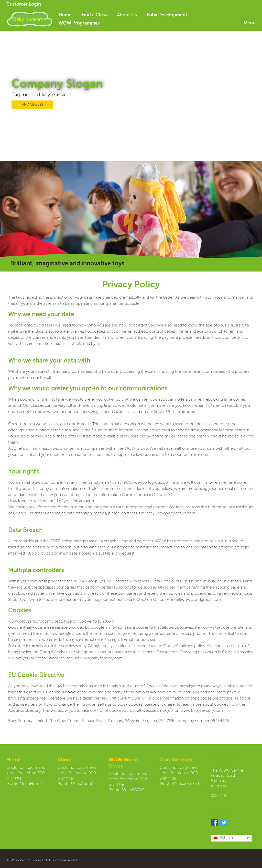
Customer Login (24, 4)
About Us (127, 15)
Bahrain (223, 838)
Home (65, 15)
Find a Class (94, 15)
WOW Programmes (79, 23)
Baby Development (167, 15)
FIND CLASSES (32, 105)
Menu (250, 23)
